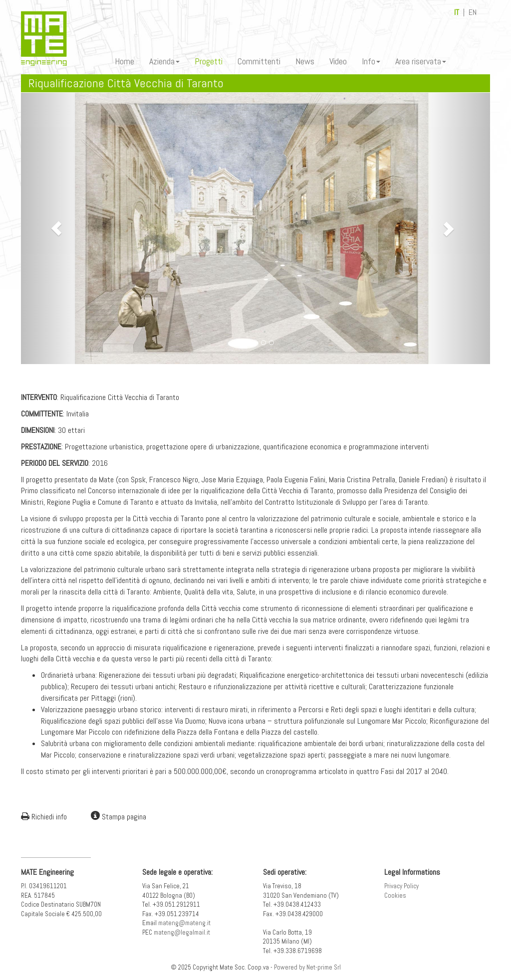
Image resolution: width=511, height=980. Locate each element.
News (305, 61)
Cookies (395, 895)
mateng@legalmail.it (182, 932)
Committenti (259, 61)
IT (457, 12)
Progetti (209, 61)
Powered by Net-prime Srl (307, 967)
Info (371, 61)
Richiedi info (44, 817)
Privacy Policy (401, 886)
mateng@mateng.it (184, 923)
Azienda (164, 61)
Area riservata (421, 61)
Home (125, 61)
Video (338, 61)
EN (473, 12)
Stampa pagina (119, 817)
